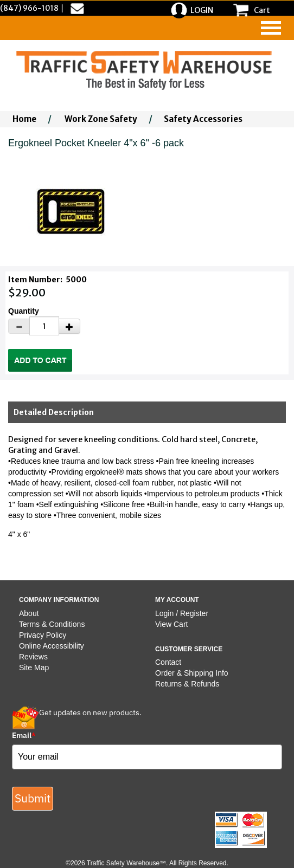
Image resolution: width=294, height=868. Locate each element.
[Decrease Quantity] (19, 326)
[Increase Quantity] (69, 326)
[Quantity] (44, 326)
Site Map (34, 668)
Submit (33, 798)
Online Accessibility (52, 646)
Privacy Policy (43, 635)
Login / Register (182, 613)
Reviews (33, 657)
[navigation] (271, 28)
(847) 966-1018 (29, 8)
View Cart (171, 624)
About (29, 613)
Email (24, 735)
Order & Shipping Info (192, 673)
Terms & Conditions (52, 624)
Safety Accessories (203, 119)
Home (24, 119)
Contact (168, 662)
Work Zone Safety (101, 119)
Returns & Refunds (187, 684)
